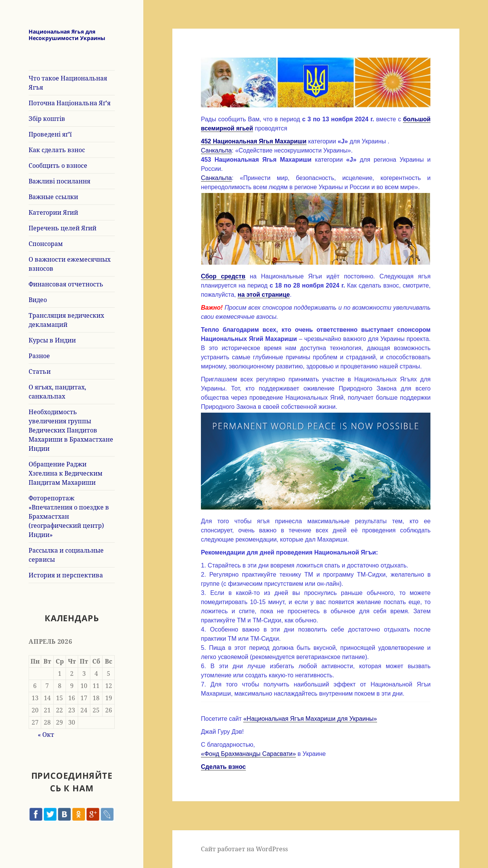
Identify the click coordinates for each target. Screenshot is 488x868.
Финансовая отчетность (66, 284)
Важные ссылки (53, 197)
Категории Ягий (53, 212)
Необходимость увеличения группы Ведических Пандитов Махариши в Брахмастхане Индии (71, 430)
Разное (39, 356)
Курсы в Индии (52, 340)
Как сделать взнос (57, 150)
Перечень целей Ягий (63, 228)
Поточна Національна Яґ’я (70, 103)
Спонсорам (46, 244)
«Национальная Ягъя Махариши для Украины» (310, 719)
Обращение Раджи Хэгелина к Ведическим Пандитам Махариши (66, 473)
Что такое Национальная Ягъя (68, 83)
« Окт (46, 735)
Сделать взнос (223, 767)
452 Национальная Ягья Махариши (254, 141)
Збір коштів (47, 119)
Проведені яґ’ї (50, 134)
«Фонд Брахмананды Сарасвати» (248, 754)
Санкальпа (216, 150)
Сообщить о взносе (58, 166)
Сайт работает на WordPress (244, 849)
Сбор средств (223, 276)
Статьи (40, 371)
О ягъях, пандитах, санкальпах (57, 392)
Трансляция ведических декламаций (66, 320)
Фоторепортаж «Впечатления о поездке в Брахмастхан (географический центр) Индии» (69, 516)
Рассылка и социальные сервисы (66, 555)
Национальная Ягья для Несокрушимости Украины (67, 35)
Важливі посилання (59, 181)
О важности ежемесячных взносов (70, 264)
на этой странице (264, 295)
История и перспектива (66, 575)
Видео (38, 300)
